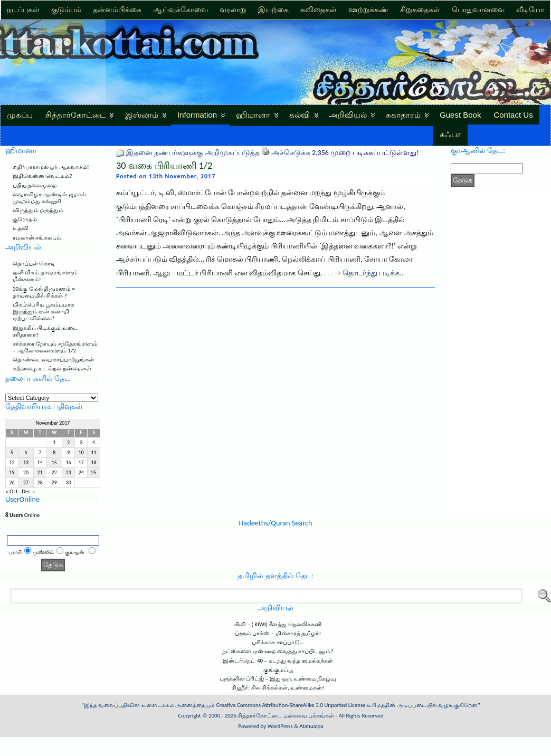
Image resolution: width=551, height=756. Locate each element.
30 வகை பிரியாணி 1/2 (164, 166)
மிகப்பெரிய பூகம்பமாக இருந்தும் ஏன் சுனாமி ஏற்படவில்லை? (44, 312)
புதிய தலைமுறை (35, 185)
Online (22, 515)
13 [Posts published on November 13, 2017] (26, 463)
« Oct (12, 491)
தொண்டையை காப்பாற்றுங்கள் (54, 360)
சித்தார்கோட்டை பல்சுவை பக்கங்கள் (286, 716)
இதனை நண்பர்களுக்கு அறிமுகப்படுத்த (193, 153)
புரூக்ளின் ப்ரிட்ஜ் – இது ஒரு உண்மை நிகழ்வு (278, 679)
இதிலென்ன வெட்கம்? (42, 176)
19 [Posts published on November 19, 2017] (12, 473)
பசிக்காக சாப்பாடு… (278, 642)
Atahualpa (311, 726)
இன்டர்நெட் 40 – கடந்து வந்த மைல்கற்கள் (278, 661)
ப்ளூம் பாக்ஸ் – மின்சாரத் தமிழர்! (278, 633)
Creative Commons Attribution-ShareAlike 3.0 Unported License (291, 705)
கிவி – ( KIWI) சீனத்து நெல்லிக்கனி (278, 624)
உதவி (21, 228)
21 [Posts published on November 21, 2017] (40, 473)
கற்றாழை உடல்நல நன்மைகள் (52, 369)
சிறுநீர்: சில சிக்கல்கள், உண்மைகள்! (278, 688)
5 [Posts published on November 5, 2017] (12, 453)
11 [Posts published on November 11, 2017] (94, 453)
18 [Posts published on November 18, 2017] (94, 463)
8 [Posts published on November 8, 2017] (54, 453)
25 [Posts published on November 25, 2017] (94, 473)
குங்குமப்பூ (278, 670)
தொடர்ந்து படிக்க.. (373, 273)
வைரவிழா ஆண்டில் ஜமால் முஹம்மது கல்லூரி (49, 198)
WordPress (280, 726)
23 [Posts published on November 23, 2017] (69, 473)
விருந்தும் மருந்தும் (38, 210)
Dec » (28, 491)
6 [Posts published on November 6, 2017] (26, 453)
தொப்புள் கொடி (34, 264)
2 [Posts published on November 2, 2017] (68, 443)
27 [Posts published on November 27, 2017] (26, 483)
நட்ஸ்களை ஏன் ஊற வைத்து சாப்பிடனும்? (278, 651)
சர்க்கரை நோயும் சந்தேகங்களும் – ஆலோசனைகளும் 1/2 (55, 347)
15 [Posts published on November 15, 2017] (54, 463)
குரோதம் (25, 219)
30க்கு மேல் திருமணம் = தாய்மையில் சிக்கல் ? (44, 292)
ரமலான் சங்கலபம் (37, 238)
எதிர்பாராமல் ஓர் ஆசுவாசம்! (51, 167)
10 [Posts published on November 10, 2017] (81, 453)
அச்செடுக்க (291, 153)
